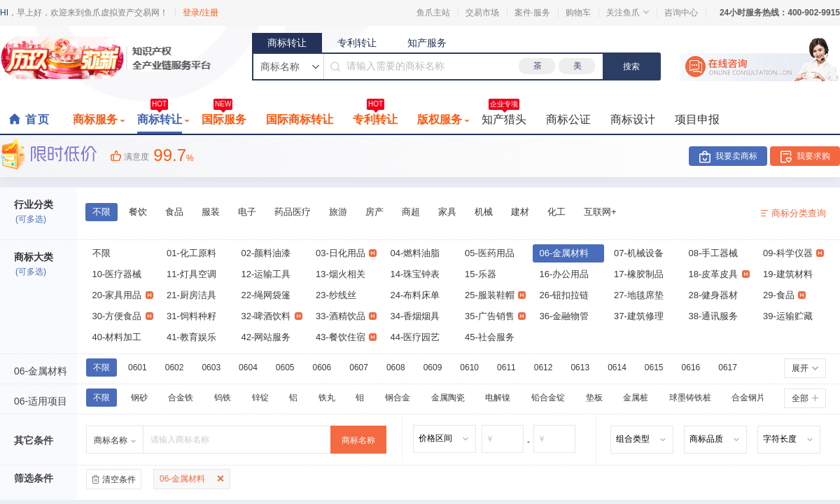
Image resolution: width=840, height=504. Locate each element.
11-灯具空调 (191, 274)
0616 (691, 367)
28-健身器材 (714, 295)
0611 (506, 367)
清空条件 (119, 479)
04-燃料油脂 (415, 253)
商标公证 (568, 119)
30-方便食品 (123, 316)
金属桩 (636, 398)
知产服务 (427, 43)
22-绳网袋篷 (266, 295)
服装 (211, 212)
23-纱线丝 (336, 295)
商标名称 (358, 440)
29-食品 (784, 295)
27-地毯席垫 (639, 295)
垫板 (594, 398)
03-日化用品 (346, 253)
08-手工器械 (714, 253)
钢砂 (139, 398)
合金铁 (181, 398)
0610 (469, 367)
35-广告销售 (495, 316)
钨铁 (223, 398)
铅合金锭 (548, 398)
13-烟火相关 (341, 274)
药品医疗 (293, 212)
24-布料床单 (415, 295)
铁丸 (327, 398)
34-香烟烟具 (415, 316)
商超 (411, 212)
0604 (248, 367)
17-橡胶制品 (639, 274)
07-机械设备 (639, 253)
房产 (374, 212)
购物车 (578, 13)
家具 (447, 212)
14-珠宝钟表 (415, 274)
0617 (728, 367)
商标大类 (34, 257)
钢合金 (398, 398)
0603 (211, 367)
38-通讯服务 (714, 316)
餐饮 (138, 212)
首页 (38, 119)
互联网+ (600, 212)
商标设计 (633, 119)
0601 (138, 367)
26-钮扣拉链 (565, 295)
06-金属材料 (565, 253)
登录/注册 (201, 13)
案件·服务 (532, 13)
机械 (484, 212)
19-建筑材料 (788, 274)
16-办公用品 (565, 274)
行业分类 (34, 204)
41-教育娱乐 (191, 337)
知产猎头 (504, 115)
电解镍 (498, 398)
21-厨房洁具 (191, 295)
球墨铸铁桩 (690, 398)
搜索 (631, 66)
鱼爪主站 (433, 13)
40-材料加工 (117, 337)
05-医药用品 (490, 253)
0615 (654, 367)
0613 (580, 367)
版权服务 (443, 119)
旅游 (338, 212)
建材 (520, 212)
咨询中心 (681, 13)
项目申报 (697, 119)
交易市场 (482, 13)
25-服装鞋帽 (495, 295)
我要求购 (813, 156)
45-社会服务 (490, 337)
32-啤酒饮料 (272, 316)
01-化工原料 (191, 253)
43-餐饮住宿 (346, 337)
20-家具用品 (123, 295)
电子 (247, 212)
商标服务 (99, 119)
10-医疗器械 (117, 274)
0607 (359, 367)
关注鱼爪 (628, 13)
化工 (556, 212)
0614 (617, 367)
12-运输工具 (266, 274)
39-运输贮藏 (788, 316)
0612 (544, 367)
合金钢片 (748, 398)
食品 (174, 212)
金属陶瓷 (448, 398)
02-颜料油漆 (266, 253)
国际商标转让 (300, 119)
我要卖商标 (736, 156)
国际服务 (224, 115)
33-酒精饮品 (346, 316)
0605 (285, 367)
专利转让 (357, 43)
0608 (396, 367)
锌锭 (260, 398)
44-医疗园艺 (415, 337)
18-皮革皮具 (719, 274)
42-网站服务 (266, 337)
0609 (433, 367)
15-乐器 (481, 274)
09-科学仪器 (793, 253)
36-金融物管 (565, 316)
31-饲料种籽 (191, 316)
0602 (175, 367)
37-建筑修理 (639, 316)
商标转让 (287, 43)
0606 (322, 367)
